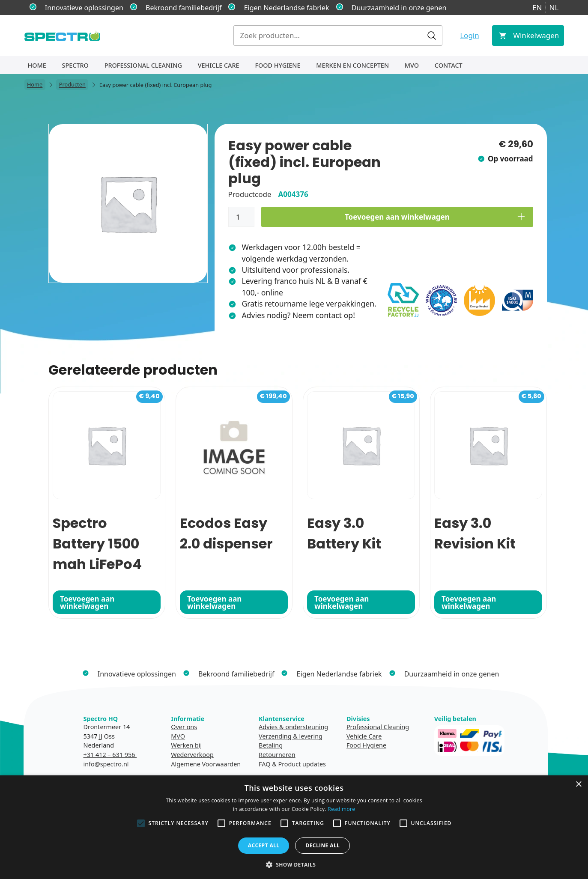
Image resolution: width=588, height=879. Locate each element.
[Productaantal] (242, 217)
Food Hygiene (278, 65)
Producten (72, 85)
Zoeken (432, 36)
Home (37, 65)
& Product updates (299, 764)
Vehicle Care (219, 65)
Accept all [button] (264, 845)
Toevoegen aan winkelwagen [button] (87, 602)
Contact (449, 65)
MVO (412, 65)
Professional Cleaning (143, 65)
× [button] (578, 785)
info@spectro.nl (106, 764)
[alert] (294, 827)
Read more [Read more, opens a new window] (341, 809)
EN (537, 7)
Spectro (75, 65)
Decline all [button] (322, 845)
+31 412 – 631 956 (110, 755)
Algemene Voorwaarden (206, 764)
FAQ (264, 764)
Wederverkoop (192, 755)
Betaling (271, 745)
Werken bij (186, 745)
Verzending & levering (291, 736)
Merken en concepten (352, 65)
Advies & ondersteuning (293, 727)
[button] (294, 864)
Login (470, 35)
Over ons (184, 727)
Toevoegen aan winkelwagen (397, 217)
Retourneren (277, 755)
